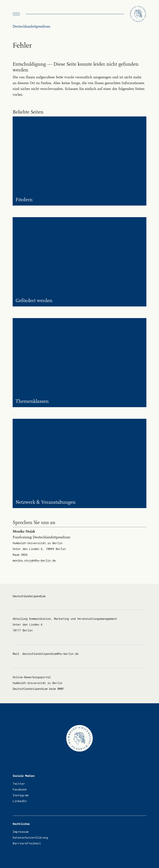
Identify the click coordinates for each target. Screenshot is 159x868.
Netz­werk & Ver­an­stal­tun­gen (46, 502)
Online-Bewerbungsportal (32, 677)
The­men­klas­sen (32, 401)
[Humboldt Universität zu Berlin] (138, 14)
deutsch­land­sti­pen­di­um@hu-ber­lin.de (50, 654)
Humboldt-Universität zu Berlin (37, 683)
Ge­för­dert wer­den (34, 301)
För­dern (24, 200)
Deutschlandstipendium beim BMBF (38, 689)
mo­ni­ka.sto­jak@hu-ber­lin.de (34, 560)
